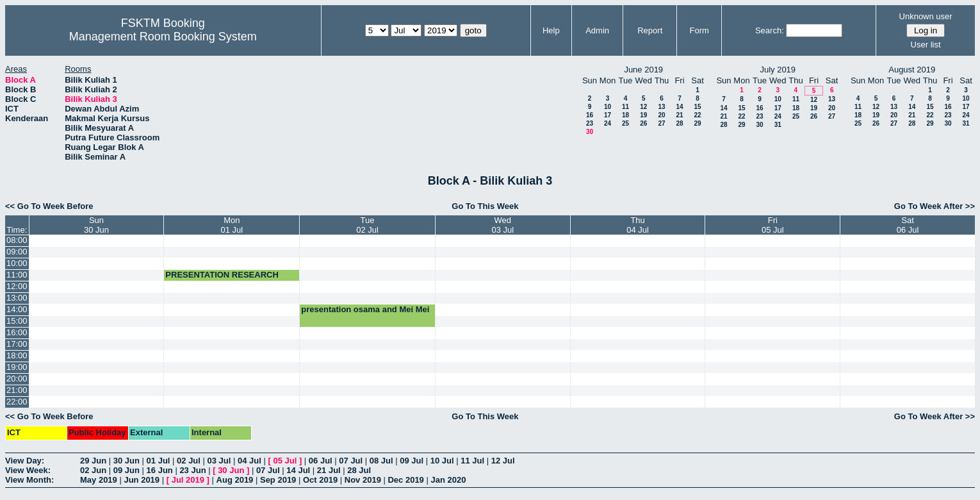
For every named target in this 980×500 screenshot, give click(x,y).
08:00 (17, 240)
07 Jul (351, 461)
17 (608, 115)
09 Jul (412, 461)
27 (661, 123)
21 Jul (329, 470)
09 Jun (127, 470)
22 (697, 115)
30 (590, 132)
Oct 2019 (320, 480)
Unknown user (926, 16)
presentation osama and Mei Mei (365, 309)
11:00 (17, 275)
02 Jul (189, 461)
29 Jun (93, 461)
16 (590, 115)
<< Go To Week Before (49, 206)
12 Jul (503, 461)
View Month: (29, 480)
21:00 (17, 390)
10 (608, 107)
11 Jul (472, 461)
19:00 (17, 367)
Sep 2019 (278, 480)
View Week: (28, 470)
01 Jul (159, 461)
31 (778, 125)
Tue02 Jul (367, 225)
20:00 (17, 379)
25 (625, 123)
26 (643, 123)
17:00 (17, 344)
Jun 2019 (142, 480)
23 (590, 123)
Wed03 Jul (502, 225)
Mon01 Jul (232, 225)
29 (697, 123)
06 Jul (321, 461)
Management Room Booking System (163, 37)
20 (661, 115)
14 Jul (298, 470)
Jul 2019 (188, 480)
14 (679, 107)
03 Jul (219, 461)
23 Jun (192, 470)
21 (679, 115)
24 (608, 123)
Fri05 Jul (773, 225)
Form (699, 30)
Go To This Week (485, 206)
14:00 (17, 309)
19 (643, 115)
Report (650, 30)
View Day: (25, 461)
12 (643, 107)
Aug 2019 (235, 480)
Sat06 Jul (908, 225)
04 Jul (249, 461)
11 (625, 107)
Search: (770, 30)
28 (679, 123)
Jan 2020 (448, 480)
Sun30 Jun (96, 225)
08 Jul (381, 461)
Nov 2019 (363, 480)
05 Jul (285, 461)
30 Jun (127, 461)
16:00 (17, 332)
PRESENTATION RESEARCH (222, 275)
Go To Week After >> (935, 206)
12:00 (17, 286)
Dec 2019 (405, 480)
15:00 (17, 321)
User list (926, 45)
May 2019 (99, 480)
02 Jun (93, 470)
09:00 (17, 252)
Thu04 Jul (638, 225)
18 (625, 115)
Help (551, 30)
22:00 (17, 402)
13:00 (17, 298)
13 (661, 107)
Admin (597, 30)
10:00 (17, 263)
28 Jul (359, 470)
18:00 (17, 355)
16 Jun (160, 470)
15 (697, 107)
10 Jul (442, 461)
